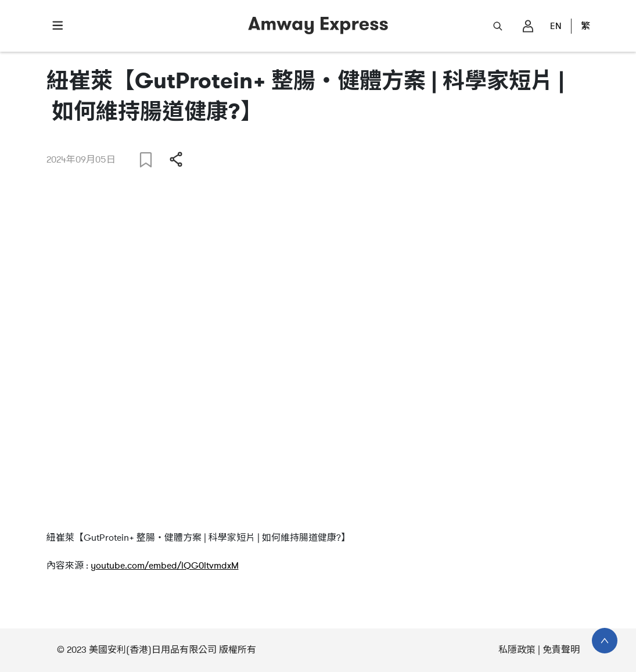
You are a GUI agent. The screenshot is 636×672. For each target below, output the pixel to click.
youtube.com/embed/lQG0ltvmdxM (165, 566)
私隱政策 (517, 650)
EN (556, 26)
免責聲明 (561, 650)
